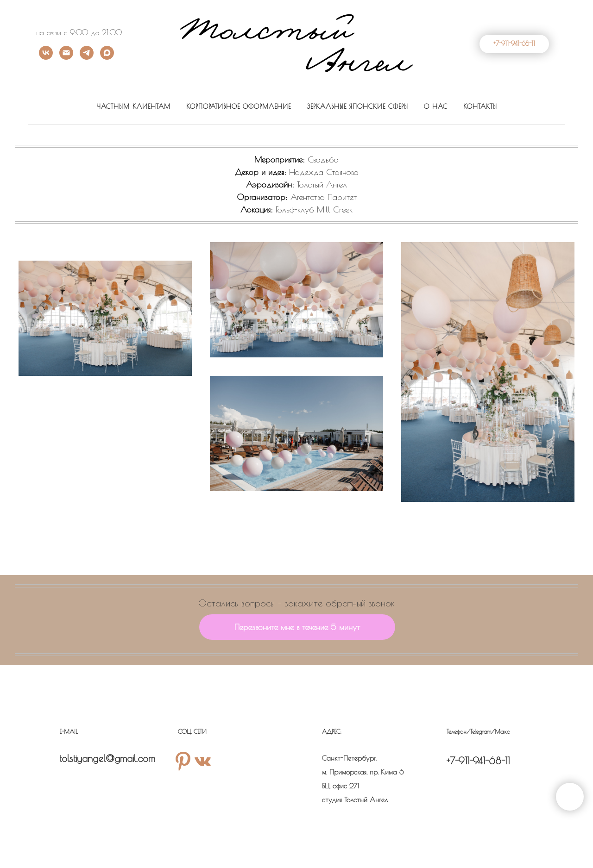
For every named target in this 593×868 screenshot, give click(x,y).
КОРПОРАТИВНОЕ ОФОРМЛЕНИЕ (239, 106)
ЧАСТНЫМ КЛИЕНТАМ (133, 106)
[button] (297, 627)
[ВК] (46, 57)
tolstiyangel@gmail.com (107, 758)
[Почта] (66, 57)
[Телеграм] (87, 57)
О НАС (436, 106)
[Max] (107, 57)
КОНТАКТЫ (480, 106)
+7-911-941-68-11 (478, 760)
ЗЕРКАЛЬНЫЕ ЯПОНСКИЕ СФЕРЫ (357, 106)
